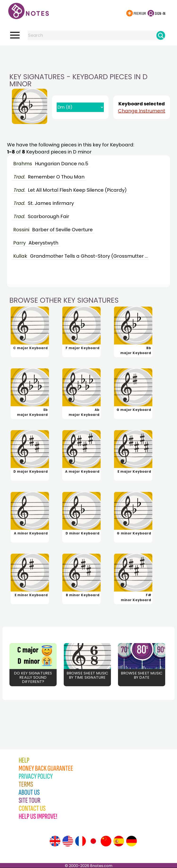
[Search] (161, 35)
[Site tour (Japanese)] (93, 841)
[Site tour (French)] (80, 841)
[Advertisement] (88, 55)
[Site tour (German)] (131, 841)
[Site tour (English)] (55, 841)
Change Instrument (142, 111)
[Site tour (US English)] (68, 841)
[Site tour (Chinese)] (106, 841)
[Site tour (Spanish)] (119, 841)
